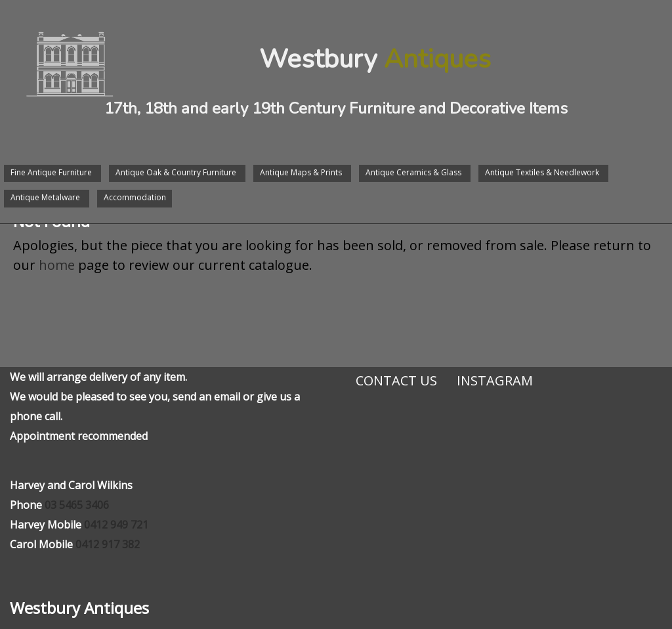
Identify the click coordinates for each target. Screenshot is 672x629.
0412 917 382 (108, 544)
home (57, 265)
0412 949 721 (116, 525)
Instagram (495, 380)
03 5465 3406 (77, 505)
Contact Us (396, 380)
